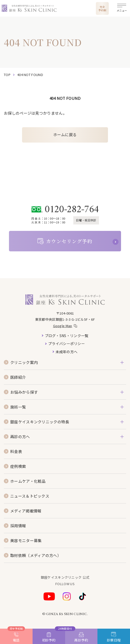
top (7, 75)
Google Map (63, 326)
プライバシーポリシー (67, 344)
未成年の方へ (67, 352)
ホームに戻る (65, 135)
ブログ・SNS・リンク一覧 (67, 336)
